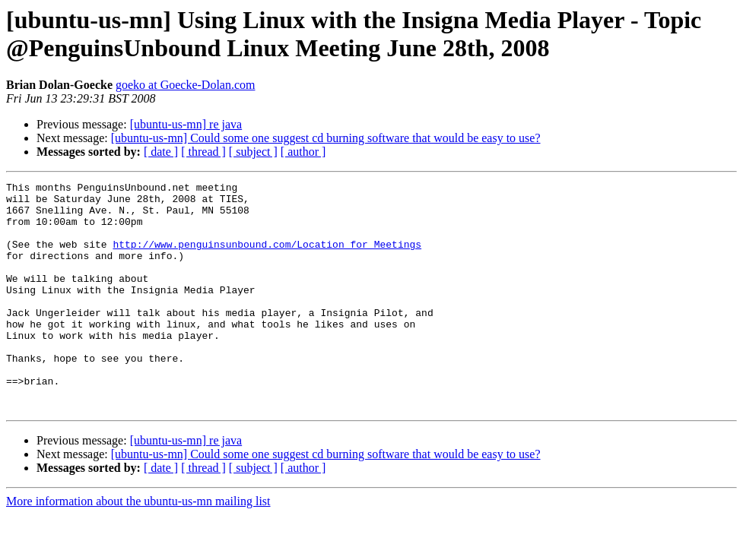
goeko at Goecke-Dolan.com (185, 85)
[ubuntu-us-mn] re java (186, 124)
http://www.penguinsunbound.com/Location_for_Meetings (267, 258)
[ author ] (303, 152)
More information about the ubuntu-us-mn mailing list (138, 547)
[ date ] (161, 152)
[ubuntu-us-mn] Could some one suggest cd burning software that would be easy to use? (326, 138)
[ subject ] (253, 152)
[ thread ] (203, 152)
